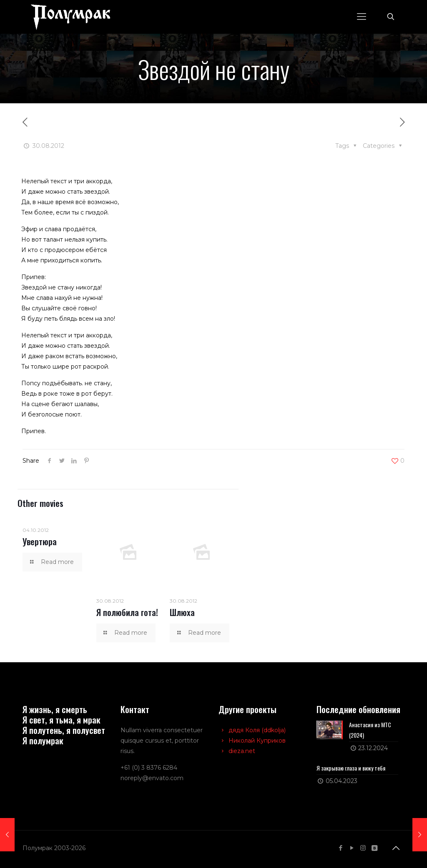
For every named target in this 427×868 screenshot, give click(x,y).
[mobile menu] (362, 17)
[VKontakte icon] (374, 848)
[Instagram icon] (363, 848)
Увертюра (40, 541)
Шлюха (182, 612)
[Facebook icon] (340, 848)
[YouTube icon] (352, 848)
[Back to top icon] (396, 848)
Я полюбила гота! (127, 612)
